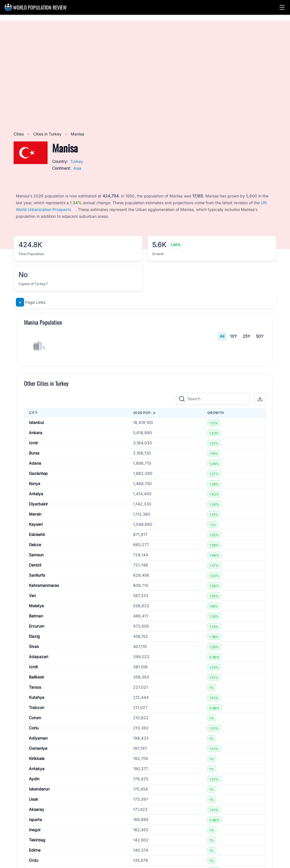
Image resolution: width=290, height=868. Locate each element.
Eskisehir (37, 690)
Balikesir (37, 832)
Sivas (34, 802)
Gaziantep (38, 629)
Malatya (36, 761)
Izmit (33, 822)
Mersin (35, 669)
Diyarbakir (38, 659)
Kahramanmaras (44, 741)
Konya (35, 639)
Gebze (35, 700)
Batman (36, 771)
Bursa (34, 608)
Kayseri (36, 679)
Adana (35, 618)
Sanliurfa (37, 730)
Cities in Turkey (48, 134)
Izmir (33, 598)
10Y (234, 336)
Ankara (36, 588)
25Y (247, 336)
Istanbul (36, 578)
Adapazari (39, 812)
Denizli (35, 720)
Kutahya (37, 853)
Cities (19, 134)
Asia (77, 168)
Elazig (34, 791)
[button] (282, 7)
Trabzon (37, 863)
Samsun (36, 710)
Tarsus (35, 842)
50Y (260, 336)
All (222, 336)
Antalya (36, 649)
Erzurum (37, 781)
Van (32, 751)
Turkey (77, 161)
